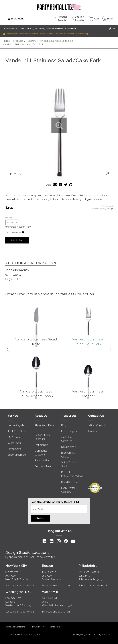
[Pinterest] (66, 541)
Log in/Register (17, 425)
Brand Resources (71, 482)
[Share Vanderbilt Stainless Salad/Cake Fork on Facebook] (60, 185)
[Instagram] (59, 541)
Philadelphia (88, 566)
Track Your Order (17, 431)
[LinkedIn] (52, 541)
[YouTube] (73, 541)
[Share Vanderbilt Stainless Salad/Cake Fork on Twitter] (66, 185)
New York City (16, 566)
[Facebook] (44, 541)
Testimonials (41, 445)
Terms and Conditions (15, 627)
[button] (59, 125)
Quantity (9, 218)
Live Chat (93, 431)
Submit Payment (17, 455)
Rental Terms (55, 627)
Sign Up (40, 518)
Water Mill (50, 592)
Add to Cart (17, 240)
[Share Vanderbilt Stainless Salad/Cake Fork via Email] (55, 185)
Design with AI (69, 447)
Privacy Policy (37, 627)
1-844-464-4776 (97, 425)
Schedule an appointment (20, 586)
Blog (64, 425)
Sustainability (42, 460)
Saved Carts (14, 449)
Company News (44, 466)
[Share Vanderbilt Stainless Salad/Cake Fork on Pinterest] (71, 185)
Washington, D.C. (18, 592)
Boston (47, 566)
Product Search (61, 19)
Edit (112, 28)
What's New (15, 443)
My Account (15, 437)
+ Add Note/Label (13, 232)
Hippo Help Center (72, 431)
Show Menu (16, 19)
